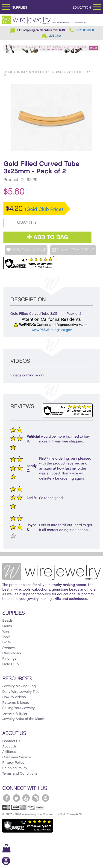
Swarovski (10, 648)
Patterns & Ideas (16, 703)
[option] (51, 118)
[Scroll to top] (6, 864)
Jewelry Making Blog (19, 686)
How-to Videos (14, 697)
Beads (7, 621)
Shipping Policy (15, 768)
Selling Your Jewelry (19, 708)
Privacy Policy (13, 763)
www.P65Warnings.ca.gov (52, 330)
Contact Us (11, 741)
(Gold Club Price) (44, 210)
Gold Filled (78, 72)
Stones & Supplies (31, 72)
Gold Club (10, 664)
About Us (10, 747)
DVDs (7, 642)
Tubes (8, 75)
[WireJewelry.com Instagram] (36, 798)
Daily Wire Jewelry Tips (21, 692)
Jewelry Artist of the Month (24, 719)
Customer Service (17, 757)
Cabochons (12, 653)
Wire (6, 632)
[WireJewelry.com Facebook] (7, 798)
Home (8, 72)
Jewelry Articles (15, 714)
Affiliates (9, 752)
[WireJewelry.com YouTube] (26, 798)
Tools (6, 637)
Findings (57, 72)
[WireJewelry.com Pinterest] (45, 798)
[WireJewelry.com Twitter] (16, 798)
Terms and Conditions (20, 774)
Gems (7, 626)
